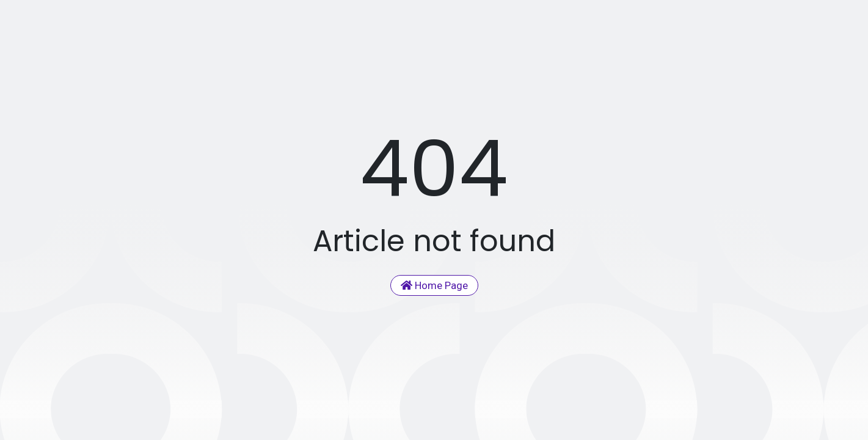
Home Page (434, 285)
